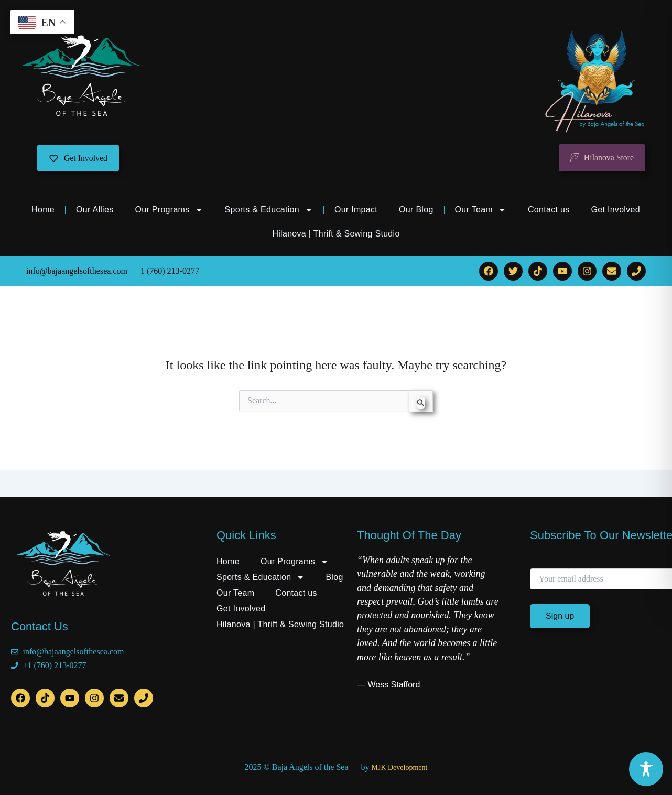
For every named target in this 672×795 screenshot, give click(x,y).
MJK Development (399, 767)
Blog (334, 577)
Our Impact (356, 210)
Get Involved (615, 210)
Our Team (481, 210)
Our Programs (169, 210)
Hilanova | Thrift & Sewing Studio (336, 234)
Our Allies (95, 210)
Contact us (549, 210)
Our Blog (416, 210)
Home (43, 210)
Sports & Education (269, 210)
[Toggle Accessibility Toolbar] (646, 769)
